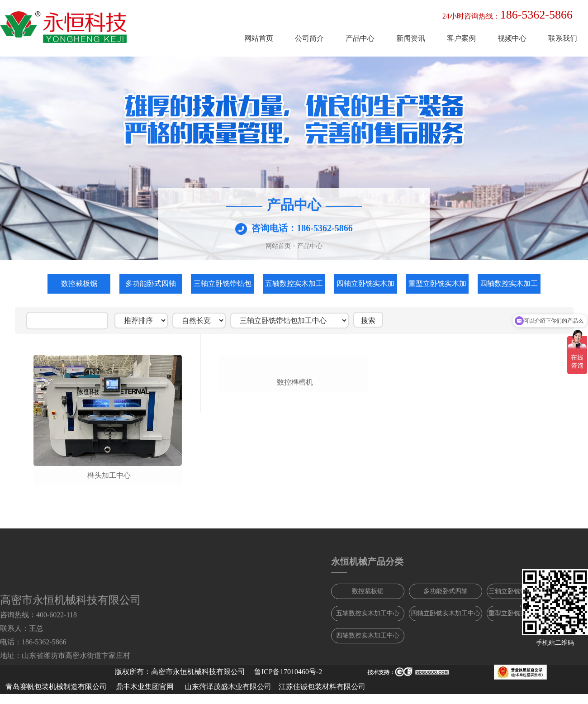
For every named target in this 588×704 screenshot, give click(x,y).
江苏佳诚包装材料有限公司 (322, 687)
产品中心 (360, 38)
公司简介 (309, 38)
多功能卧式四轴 (151, 283)
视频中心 (512, 38)
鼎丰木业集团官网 (145, 687)
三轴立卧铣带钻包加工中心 (223, 287)
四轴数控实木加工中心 (509, 287)
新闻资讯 (411, 38)
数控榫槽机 (295, 475)
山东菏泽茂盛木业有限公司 (228, 687)
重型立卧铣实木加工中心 (437, 287)
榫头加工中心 (109, 475)
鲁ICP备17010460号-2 (288, 672)
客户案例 (461, 38)
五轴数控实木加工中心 (294, 287)
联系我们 (563, 38)
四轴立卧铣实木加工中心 (365, 287)
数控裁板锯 (79, 283)
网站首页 (259, 38)
